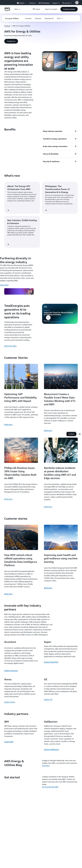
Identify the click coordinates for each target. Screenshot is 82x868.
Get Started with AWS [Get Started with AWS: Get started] (50, 787)
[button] (69, 9)
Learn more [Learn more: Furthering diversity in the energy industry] (4, 285)
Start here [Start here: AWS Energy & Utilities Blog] (46, 766)
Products (7, 26)
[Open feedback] (80, 434)
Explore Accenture (11, 670)
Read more (8, 424)
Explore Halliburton (51, 749)
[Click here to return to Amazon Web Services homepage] (7, 10)
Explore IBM (9, 742)
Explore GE (48, 699)
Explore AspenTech (51, 662)
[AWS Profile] (77, 3)
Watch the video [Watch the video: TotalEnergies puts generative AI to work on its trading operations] (10, 346)
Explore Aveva (10, 702)
